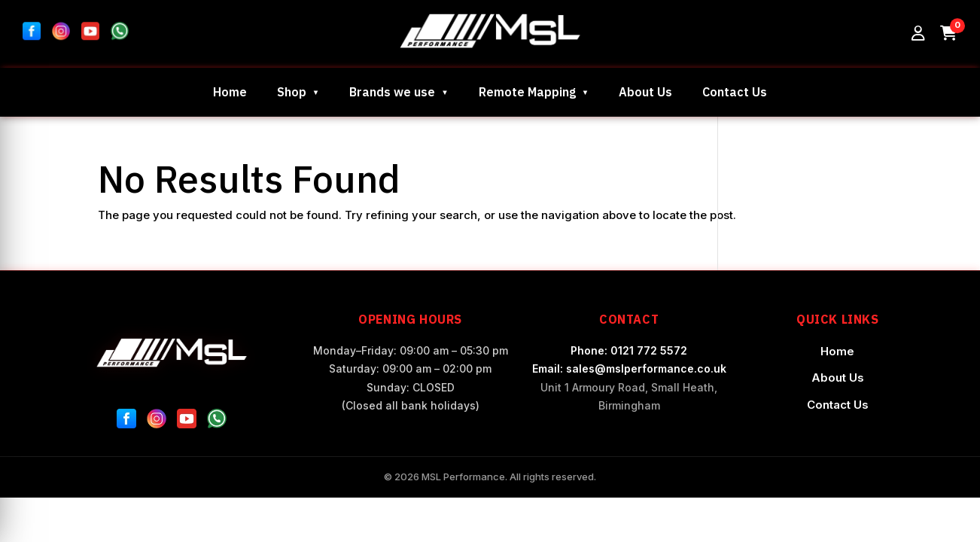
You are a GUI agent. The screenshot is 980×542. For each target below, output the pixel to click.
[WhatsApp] (217, 422)
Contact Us (735, 92)
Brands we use (392, 92)
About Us (645, 92)
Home (230, 92)
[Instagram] (157, 422)
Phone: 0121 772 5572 (629, 350)
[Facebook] (126, 422)
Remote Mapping (527, 92)
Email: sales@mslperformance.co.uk (629, 368)
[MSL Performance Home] (172, 353)
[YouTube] (187, 422)
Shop (292, 92)
